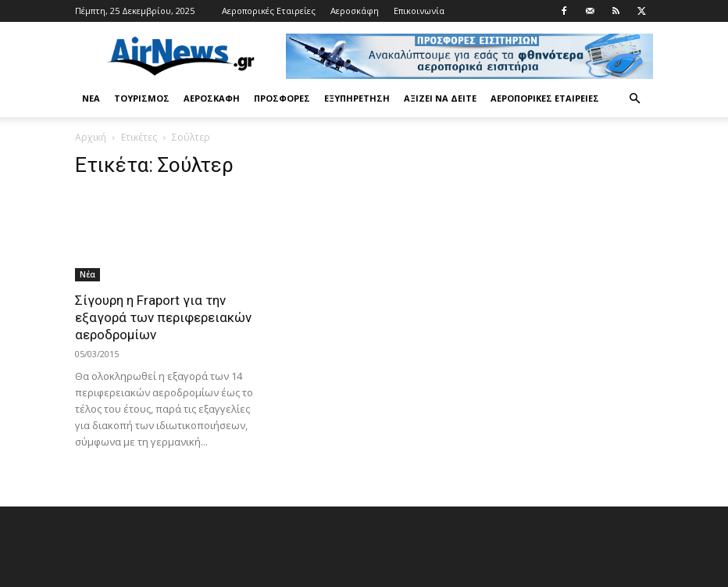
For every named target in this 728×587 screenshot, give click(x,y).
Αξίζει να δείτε (440, 98)
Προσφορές (282, 98)
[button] (634, 99)
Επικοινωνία (419, 11)
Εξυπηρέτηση (357, 98)
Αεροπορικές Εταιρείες (269, 11)
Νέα (91, 98)
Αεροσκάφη (355, 11)
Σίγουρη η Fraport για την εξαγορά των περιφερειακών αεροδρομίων (163, 317)
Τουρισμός (142, 98)
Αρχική (91, 137)
